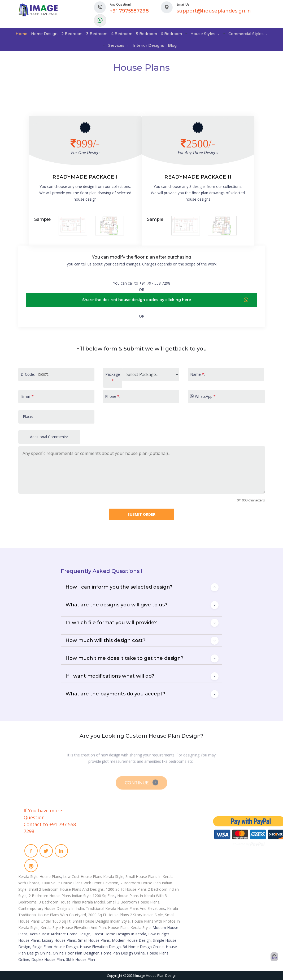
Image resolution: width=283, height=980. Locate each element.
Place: (28, 417)
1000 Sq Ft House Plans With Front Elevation (80, 883)
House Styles (205, 34)
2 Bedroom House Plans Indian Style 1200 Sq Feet (72, 896)
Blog (172, 45)
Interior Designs (148, 45)
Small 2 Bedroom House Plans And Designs (66, 889)
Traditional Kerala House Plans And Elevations (125, 908)
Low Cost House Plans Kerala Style (93, 876)
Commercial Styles (248, 34)
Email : (28, 396)
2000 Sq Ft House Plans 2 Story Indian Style (125, 915)
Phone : (113, 396)
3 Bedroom (97, 34)
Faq (93, 838)
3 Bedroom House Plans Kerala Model (72, 902)
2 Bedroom (72, 34)
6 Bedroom (171, 34)
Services (119, 45)
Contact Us (99, 831)
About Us (97, 824)
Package (113, 377)
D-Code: (28, 374)
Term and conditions (107, 845)
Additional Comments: (49, 437)
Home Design (44, 34)
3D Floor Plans (162, 830)
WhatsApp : (203, 396)
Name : (197, 374)
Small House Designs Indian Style (101, 921)
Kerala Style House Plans (40, 876)
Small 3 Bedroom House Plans (133, 902)
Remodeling (160, 843)
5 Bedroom (147, 34)
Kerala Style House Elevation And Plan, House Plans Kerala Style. (96, 928)
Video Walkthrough (166, 837)
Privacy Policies (102, 852)
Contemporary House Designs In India (51, 908)
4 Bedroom (122, 34)
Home (21, 34)
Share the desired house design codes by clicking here (166, 300)
